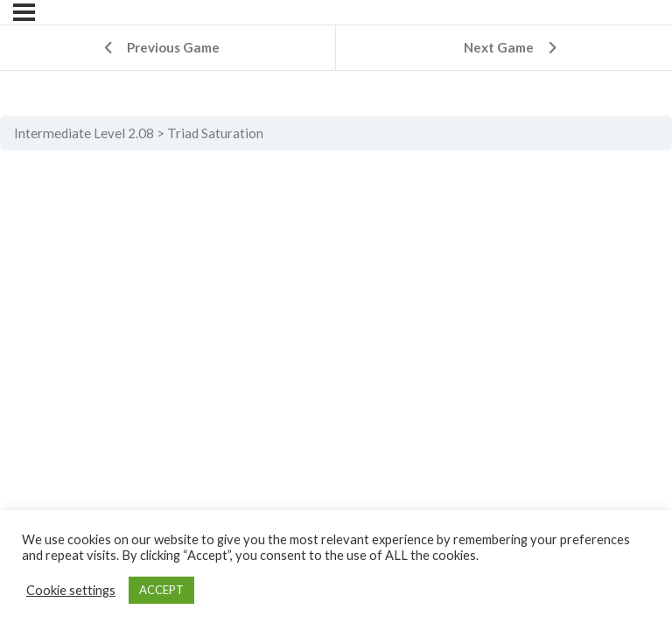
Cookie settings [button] (71, 590)
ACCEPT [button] (161, 590)
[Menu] (24, 12)
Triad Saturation (215, 133)
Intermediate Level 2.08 (84, 133)
